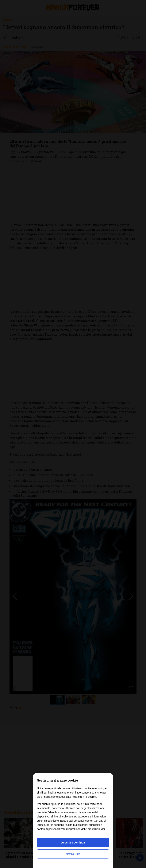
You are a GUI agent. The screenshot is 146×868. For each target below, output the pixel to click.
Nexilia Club (73, 854)
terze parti (96, 804)
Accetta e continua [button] (73, 843)
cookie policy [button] (87, 797)
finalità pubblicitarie (76, 825)
